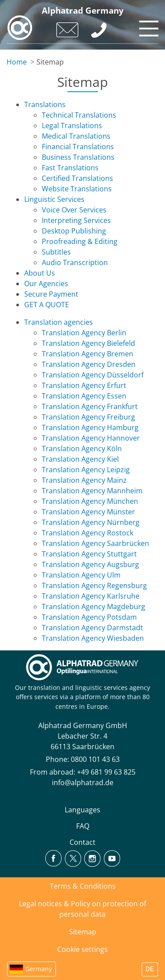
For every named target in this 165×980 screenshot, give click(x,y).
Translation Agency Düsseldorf (93, 375)
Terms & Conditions (83, 886)
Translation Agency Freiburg (88, 417)
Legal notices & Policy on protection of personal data (82, 909)
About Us (40, 273)
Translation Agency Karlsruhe (91, 596)
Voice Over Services (74, 210)
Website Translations (77, 189)
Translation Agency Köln (82, 449)
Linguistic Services (54, 199)
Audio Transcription (75, 262)
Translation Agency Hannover (91, 438)
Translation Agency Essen (84, 396)
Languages (82, 810)
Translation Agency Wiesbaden (93, 638)
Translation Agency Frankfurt (90, 406)
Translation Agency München (90, 501)
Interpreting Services (76, 220)
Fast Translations (70, 168)
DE (150, 969)
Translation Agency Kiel (80, 459)
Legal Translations (72, 126)
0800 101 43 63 (95, 759)
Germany (38, 969)
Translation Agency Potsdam (89, 617)
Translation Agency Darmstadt (92, 628)
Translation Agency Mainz (84, 480)
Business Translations (78, 157)
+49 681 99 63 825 (106, 772)
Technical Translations (79, 115)
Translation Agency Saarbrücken (95, 543)
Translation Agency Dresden (89, 364)
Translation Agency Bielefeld (88, 343)
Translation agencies (59, 322)
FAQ (83, 826)
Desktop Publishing (74, 231)
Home (17, 62)
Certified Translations (77, 178)
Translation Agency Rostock (88, 533)
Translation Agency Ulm (81, 575)
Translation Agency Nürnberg (91, 522)
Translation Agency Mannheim (92, 491)
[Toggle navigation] (147, 26)
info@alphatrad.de (83, 783)
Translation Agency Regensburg (94, 585)
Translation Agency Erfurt (84, 385)
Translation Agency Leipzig (86, 470)
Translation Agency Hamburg (90, 427)
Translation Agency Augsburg (90, 564)
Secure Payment (51, 294)
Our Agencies (46, 284)
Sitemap (83, 932)
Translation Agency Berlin (84, 333)
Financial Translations (78, 147)
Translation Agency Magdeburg (93, 607)
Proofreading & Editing (80, 241)
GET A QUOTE (47, 305)
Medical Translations (76, 136)
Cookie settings (82, 949)
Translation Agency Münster (88, 512)
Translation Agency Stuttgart (89, 554)
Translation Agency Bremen (88, 354)
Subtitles (56, 252)
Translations (45, 104)
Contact (82, 842)
